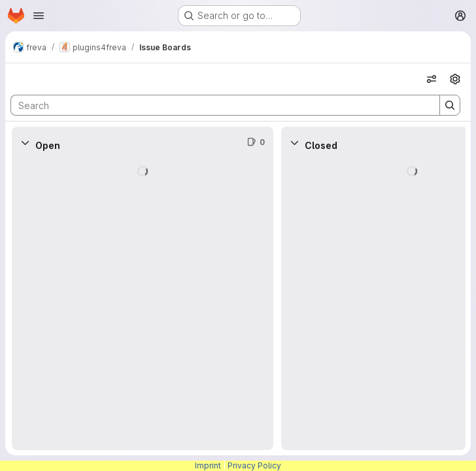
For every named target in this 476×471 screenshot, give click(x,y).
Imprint (208, 465)
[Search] (219, 105)
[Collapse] (25, 142)
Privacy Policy (254, 465)
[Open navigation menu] (39, 16)
